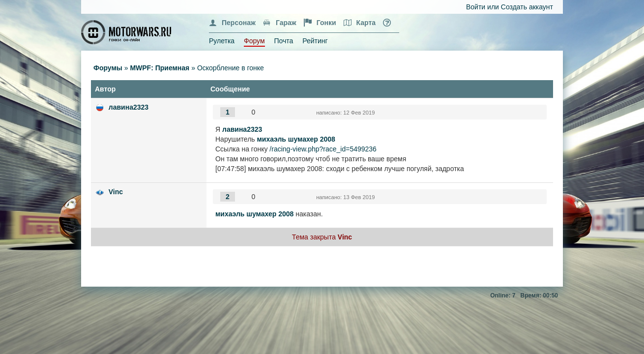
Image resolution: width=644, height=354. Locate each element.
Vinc (116, 192)
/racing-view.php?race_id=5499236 (323, 149)
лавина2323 (129, 107)
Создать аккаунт (527, 7)
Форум (254, 41)
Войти (476, 7)
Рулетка (222, 41)
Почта (283, 41)
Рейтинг (315, 41)
